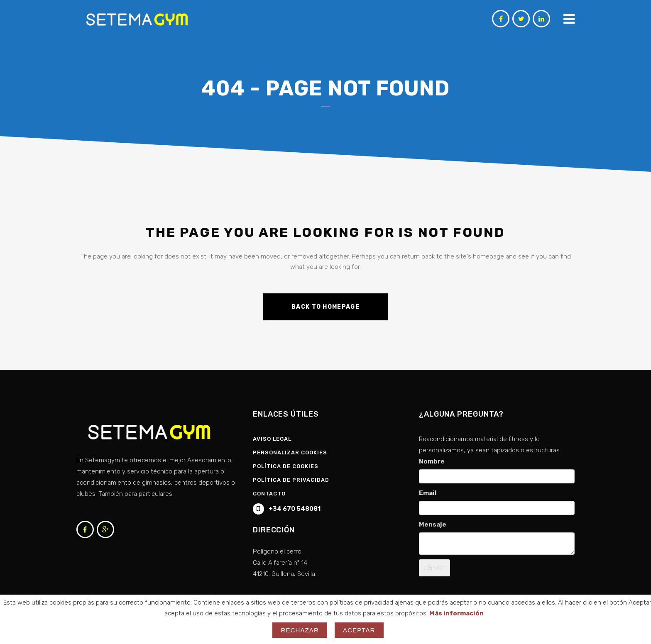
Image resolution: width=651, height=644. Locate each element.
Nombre (432, 461)
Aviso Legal (272, 439)
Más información (456, 613)
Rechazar (300, 630)
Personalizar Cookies (290, 453)
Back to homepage (325, 307)
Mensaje (433, 524)
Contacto (269, 494)
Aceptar (359, 630)
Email (428, 493)
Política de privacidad (291, 480)
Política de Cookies (286, 466)
